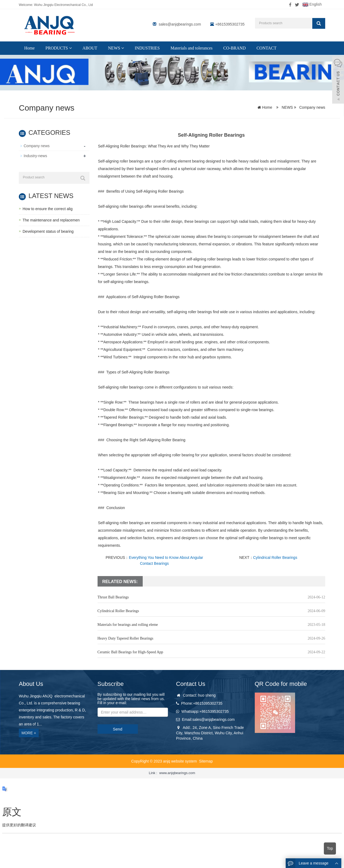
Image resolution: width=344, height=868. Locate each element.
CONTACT (266, 48)
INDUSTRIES (147, 48)
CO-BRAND (235, 48)
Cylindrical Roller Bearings (275, 558)
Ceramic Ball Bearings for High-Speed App (130, 652)
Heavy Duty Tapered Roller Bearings (126, 638)
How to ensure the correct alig (48, 209)
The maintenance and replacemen (51, 220)
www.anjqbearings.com (177, 773)
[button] (70, 48)
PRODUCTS (59, 48)
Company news (312, 107)
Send (118, 729)
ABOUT (90, 48)
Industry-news (35, 156)
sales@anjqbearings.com (180, 24)
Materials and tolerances (191, 48)
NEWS (116, 48)
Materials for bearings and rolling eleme (128, 625)
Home (29, 48)
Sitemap (206, 761)
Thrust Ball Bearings (113, 597)
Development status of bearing (48, 231)
